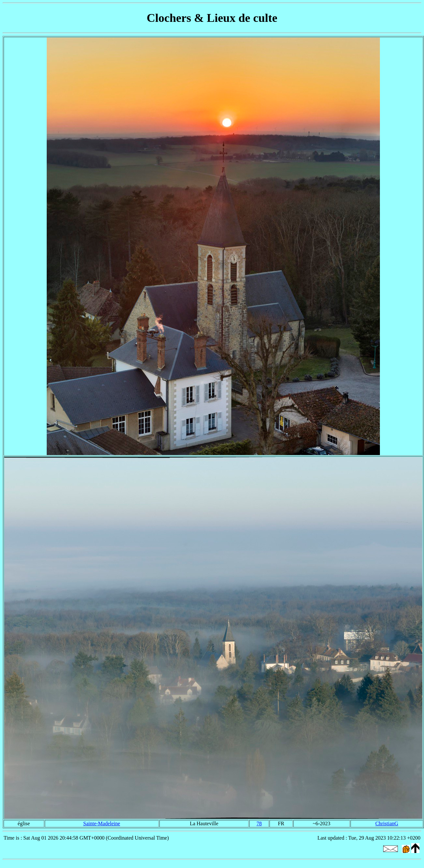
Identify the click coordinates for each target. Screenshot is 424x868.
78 (259, 823)
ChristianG (387, 823)
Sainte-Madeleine (102, 823)
